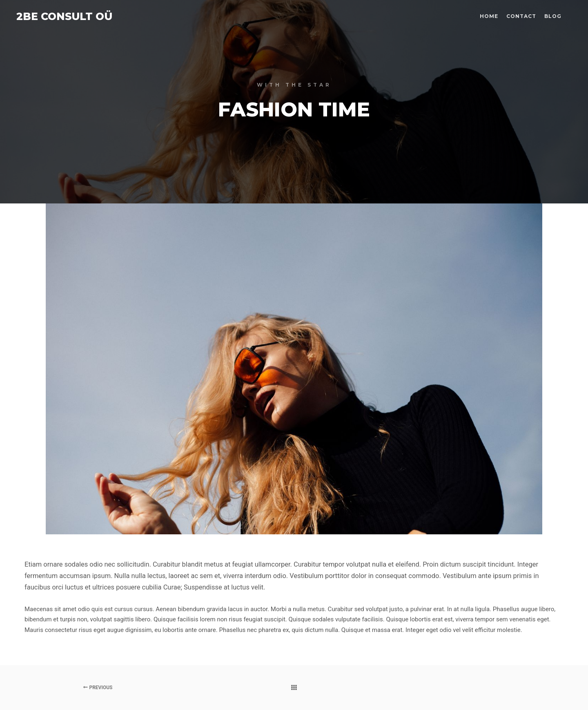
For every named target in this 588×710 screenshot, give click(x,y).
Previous (98, 688)
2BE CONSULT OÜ (57, 16)
